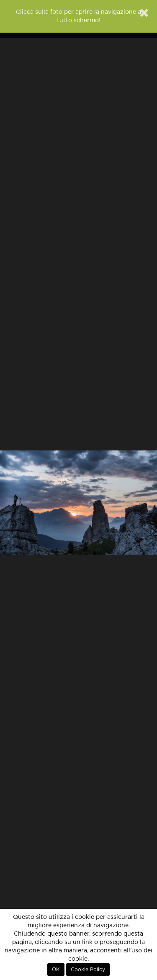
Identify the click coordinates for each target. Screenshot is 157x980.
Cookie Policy (88, 970)
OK (56, 970)
